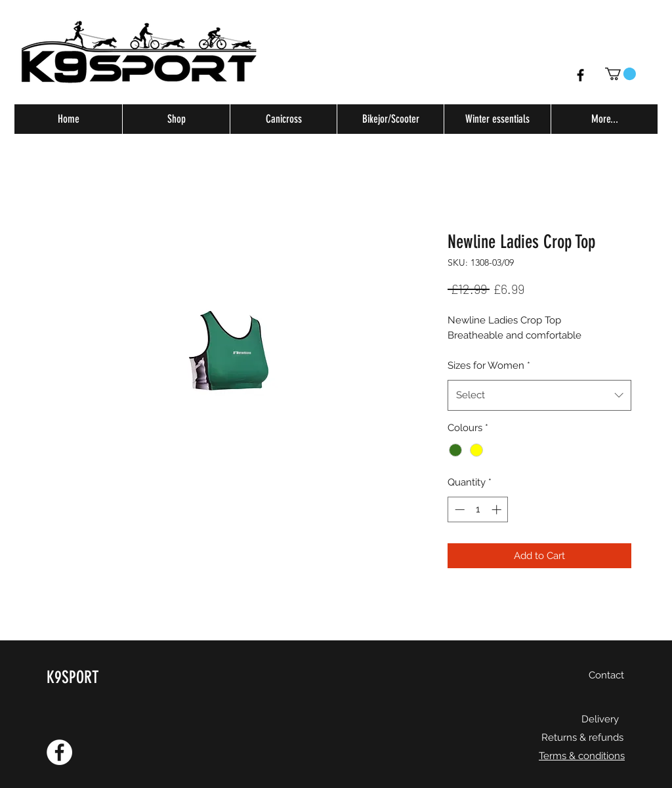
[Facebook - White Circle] (59, 752)
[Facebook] (580, 75)
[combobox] (539, 395)
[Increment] (498, 509)
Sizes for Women (489, 365)
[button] (620, 74)
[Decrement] (458, 509)
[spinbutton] (478, 509)
